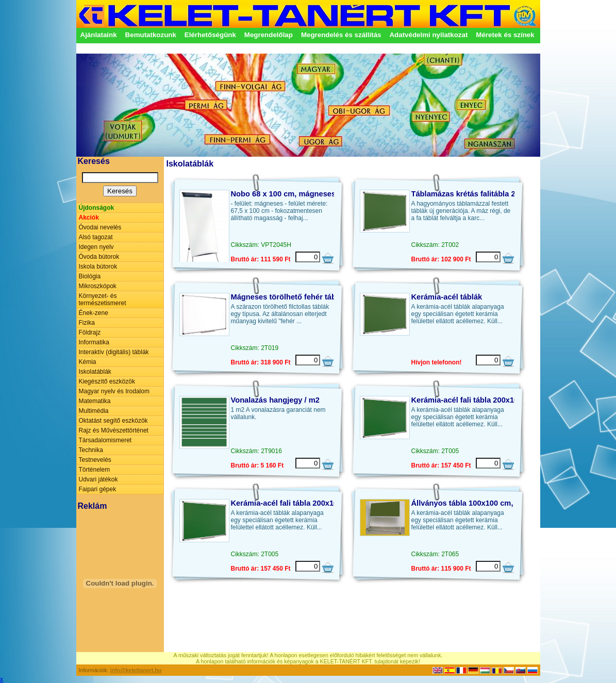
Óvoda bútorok (99, 257)
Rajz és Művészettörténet (114, 430)
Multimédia (94, 411)
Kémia (88, 362)
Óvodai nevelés (100, 227)
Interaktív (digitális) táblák (114, 352)
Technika (91, 450)
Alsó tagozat (96, 237)
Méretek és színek (505, 35)
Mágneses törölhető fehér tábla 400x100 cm (309, 297)
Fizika (87, 323)
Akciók (89, 218)
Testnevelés (95, 460)
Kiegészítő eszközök (107, 381)
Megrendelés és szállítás (341, 35)
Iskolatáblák (95, 372)
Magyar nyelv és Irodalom (114, 391)
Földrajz (90, 332)
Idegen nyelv (96, 247)
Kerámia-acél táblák (447, 297)
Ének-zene (94, 313)
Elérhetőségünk (210, 35)
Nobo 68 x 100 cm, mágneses (284, 194)
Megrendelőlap (269, 35)
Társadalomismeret (105, 440)
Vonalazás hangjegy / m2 (275, 400)
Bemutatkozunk (151, 35)
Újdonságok (97, 208)
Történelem (95, 470)
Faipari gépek (98, 489)
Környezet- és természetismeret (103, 299)
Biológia (90, 276)
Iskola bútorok (98, 266)
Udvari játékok (98, 479)
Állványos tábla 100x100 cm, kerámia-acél (486, 503)
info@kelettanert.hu (136, 670)
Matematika (95, 401)
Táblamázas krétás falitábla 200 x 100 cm (485, 194)
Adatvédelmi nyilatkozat (428, 35)
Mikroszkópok (98, 286)
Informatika (94, 342)
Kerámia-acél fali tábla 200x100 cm (473, 400)
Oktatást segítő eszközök (113, 421)
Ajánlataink (99, 35)
